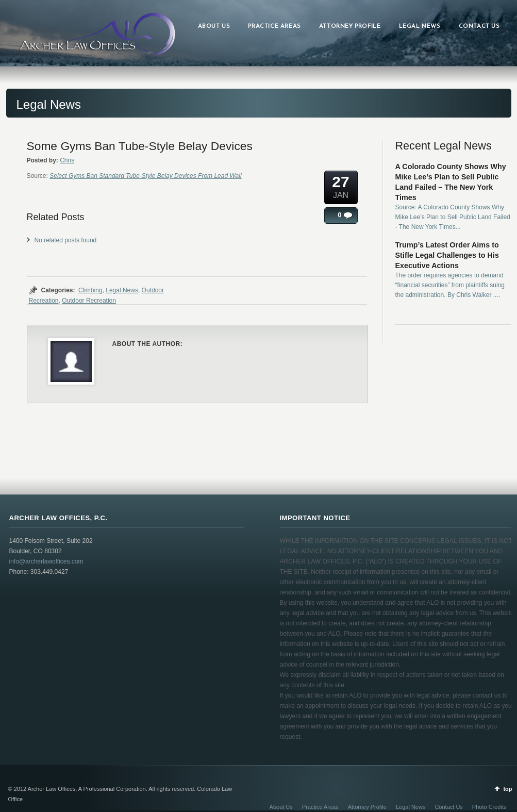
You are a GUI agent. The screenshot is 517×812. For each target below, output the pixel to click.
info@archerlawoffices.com (46, 561)
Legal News (122, 290)
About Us (281, 807)
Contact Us (448, 807)
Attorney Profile (367, 807)
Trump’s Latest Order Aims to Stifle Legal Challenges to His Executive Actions (447, 255)
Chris (67, 160)
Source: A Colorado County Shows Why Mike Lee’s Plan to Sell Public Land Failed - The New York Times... (453, 217)
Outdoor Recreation (89, 301)
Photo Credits (489, 807)
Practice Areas (320, 807)
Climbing (90, 290)
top (507, 789)
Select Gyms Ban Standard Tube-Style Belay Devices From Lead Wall (145, 176)
